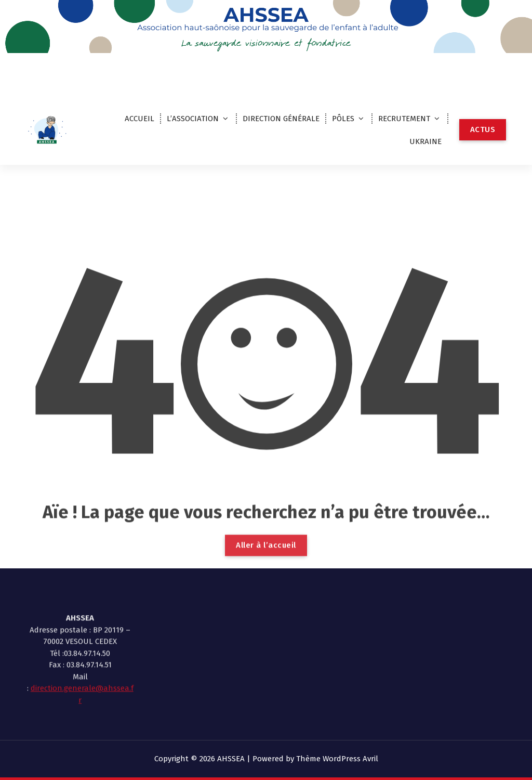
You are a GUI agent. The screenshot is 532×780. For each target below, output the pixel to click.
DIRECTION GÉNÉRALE (281, 119)
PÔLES (343, 119)
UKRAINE (425, 141)
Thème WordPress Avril (337, 759)
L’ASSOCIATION (193, 119)
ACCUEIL (139, 119)
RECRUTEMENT (404, 119)
